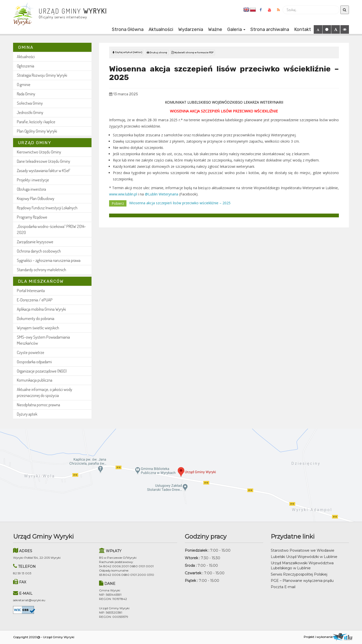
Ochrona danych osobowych (39, 251)
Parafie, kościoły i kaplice (36, 122)
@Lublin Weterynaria (162, 193)
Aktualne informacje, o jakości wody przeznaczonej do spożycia (44, 392)
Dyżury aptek (27, 414)
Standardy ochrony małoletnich (41, 270)
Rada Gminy (26, 94)
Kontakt (303, 29)
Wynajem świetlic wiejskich (38, 328)
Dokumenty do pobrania (36, 318)
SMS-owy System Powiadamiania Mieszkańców (43, 340)
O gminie (24, 84)
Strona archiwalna (270, 29)
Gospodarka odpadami (34, 362)
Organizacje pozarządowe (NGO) (42, 371)
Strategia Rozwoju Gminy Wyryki (42, 75)
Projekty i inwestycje (33, 180)
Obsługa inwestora (31, 189)
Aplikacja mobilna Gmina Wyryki (41, 309)
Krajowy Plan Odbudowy (36, 198)
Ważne (215, 29)
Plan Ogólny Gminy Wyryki (37, 131)
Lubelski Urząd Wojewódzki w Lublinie (304, 557)
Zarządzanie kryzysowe (35, 242)
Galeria (236, 29)
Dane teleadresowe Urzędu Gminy (43, 161)
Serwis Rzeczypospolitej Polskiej (299, 574)
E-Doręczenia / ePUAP (35, 300)
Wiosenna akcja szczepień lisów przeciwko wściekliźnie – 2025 (180, 202)
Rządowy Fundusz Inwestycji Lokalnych (47, 208)
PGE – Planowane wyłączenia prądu (302, 581)
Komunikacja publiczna (35, 380)
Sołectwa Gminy (30, 103)
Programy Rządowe (32, 217)
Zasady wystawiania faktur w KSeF (44, 170)
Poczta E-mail (283, 587)
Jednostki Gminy (30, 112)
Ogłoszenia (26, 66)
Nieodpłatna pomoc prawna (38, 405)
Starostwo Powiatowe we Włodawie (303, 550)
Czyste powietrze (31, 352)
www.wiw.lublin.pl (123, 193)
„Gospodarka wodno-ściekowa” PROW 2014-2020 (51, 229)
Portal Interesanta (31, 290)
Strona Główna (128, 29)
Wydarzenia (191, 29)
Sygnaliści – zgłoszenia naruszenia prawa (49, 260)
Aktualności (161, 29)
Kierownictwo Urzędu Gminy (39, 152)
